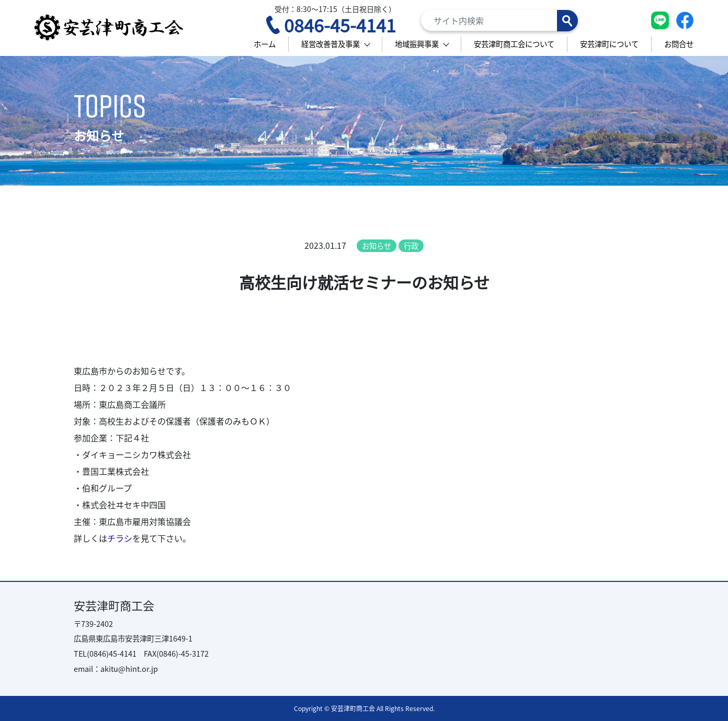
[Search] (499, 20)
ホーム (265, 44)
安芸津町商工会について (514, 44)
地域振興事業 (417, 44)
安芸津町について (609, 44)
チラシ (120, 538)
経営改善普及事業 (331, 44)
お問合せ (679, 44)
